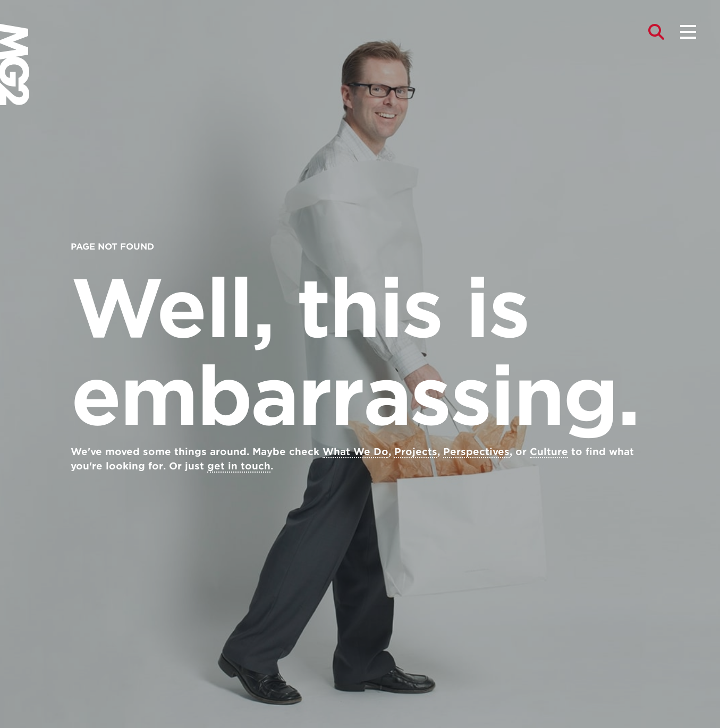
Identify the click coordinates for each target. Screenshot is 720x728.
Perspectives (476, 452)
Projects (416, 452)
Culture (549, 452)
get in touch (239, 466)
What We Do (355, 452)
